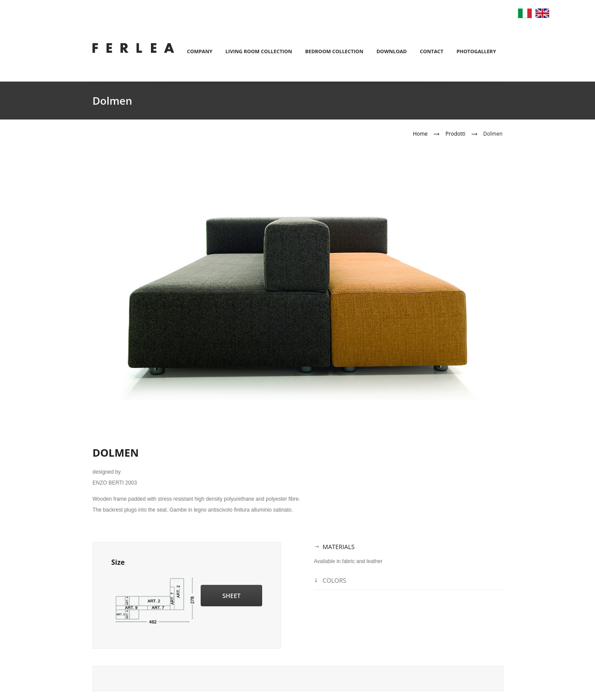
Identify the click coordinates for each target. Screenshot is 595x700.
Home (420, 134)
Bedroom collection (334, 51)
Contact (432, 51)
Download (392, 51)
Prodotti (455, 134)
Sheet (232, 596)
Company (199, 51)
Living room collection (259, 51)
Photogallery (476, 51)
